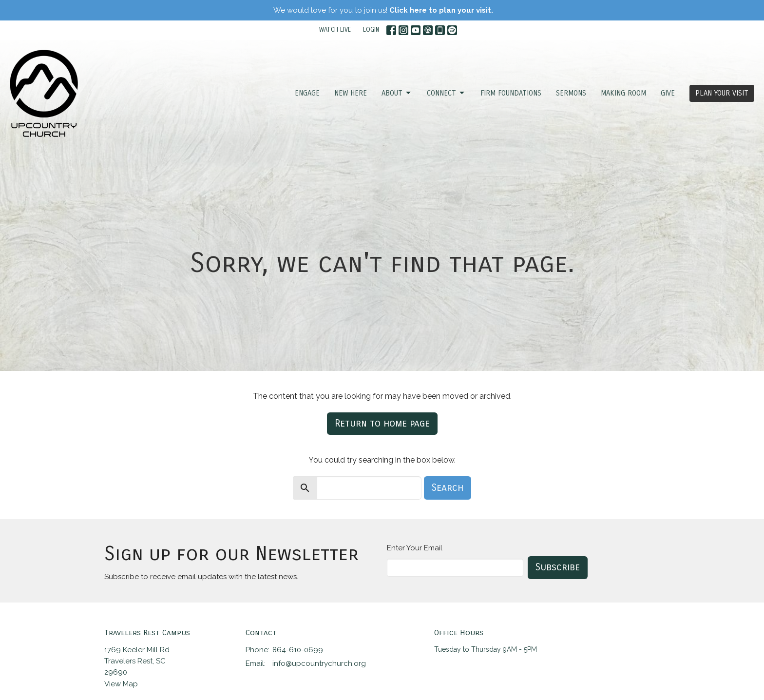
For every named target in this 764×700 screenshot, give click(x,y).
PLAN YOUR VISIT (722, 93)
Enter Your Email (415, 548)
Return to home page (382, 423)
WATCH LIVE (335, 30)
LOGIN (371, 30)
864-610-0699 (298, 650)
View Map (121, 684)
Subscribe (558, 567)
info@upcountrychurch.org (319, 663)
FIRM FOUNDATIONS (511, 93)
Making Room (623, 93)
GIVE (668, 93)
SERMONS (571, 93)
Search (448, 488)
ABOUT (397, 93)
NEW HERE (351, 93)
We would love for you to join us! (383, 10)
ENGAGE (307, 93)
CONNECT (446, 93)
